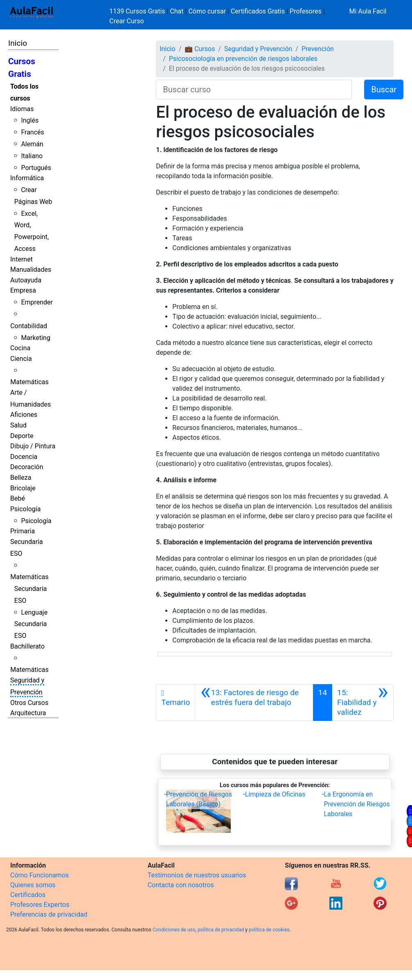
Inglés (30, 120)
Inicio (18, 43)
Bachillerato (27, 646)
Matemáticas (29, 382)
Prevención (318, 49)
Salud (18, 425)
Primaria (23, 531)
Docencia (24, 457)
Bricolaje (23, 488)
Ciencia (21, 359)
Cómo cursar (207, 11)
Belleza (21, 478)
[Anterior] (254, 703)
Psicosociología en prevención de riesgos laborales (243, 59)
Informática (27, 178)
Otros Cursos (29, 703)
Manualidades (31, 270)
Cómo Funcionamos (39, 875)
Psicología (25, 509)
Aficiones (24, 415)
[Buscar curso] (254, 89)
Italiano (32, 156)
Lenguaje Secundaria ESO (31, 624)
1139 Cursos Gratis (138, 11)
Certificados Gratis (258, 11)
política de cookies (269, 930)
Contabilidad (29, 326)
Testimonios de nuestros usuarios (197, 875)
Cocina (20, 348)
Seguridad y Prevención (258, 49)
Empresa (23, 290)
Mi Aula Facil (368, 11)
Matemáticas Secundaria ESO (29, 589)
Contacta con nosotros (181, 885)
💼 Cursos (200, 49)
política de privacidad (221, 930)
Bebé (18, 498)
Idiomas (22, 109)
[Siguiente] (363, 703)
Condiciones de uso (174, 930)
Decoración (27, 467)
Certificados (28, 895)
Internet (21, 259)
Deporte (22, 436)
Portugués (36, 168)
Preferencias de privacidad (49, 914)
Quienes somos (33, 885)
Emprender (37, 302)
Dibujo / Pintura (33, 446)
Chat (177, 11)
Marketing (35, 338)
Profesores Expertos (40, 905)
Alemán (32, 144)
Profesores (306, 11)
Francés (32, 132)
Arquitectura (28, 713)
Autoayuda (26, 280)
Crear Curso (126, 21)
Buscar (384, 89)
